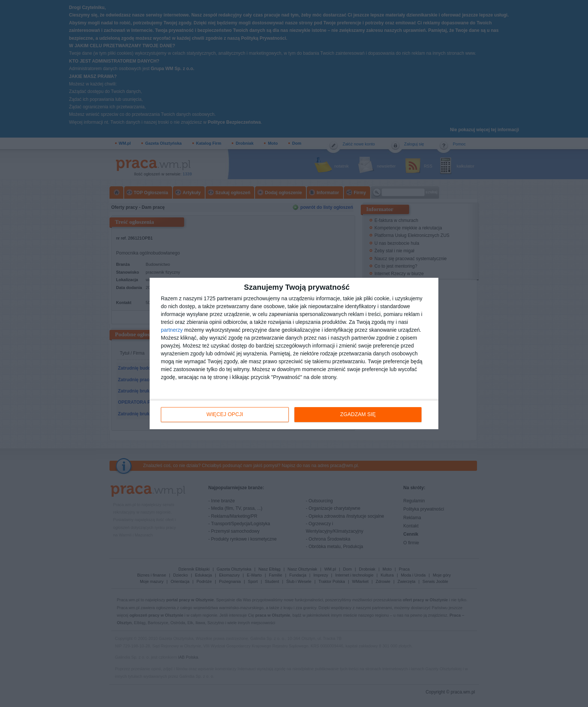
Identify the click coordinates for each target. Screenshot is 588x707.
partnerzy (172, 330)
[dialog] (294, 354)
